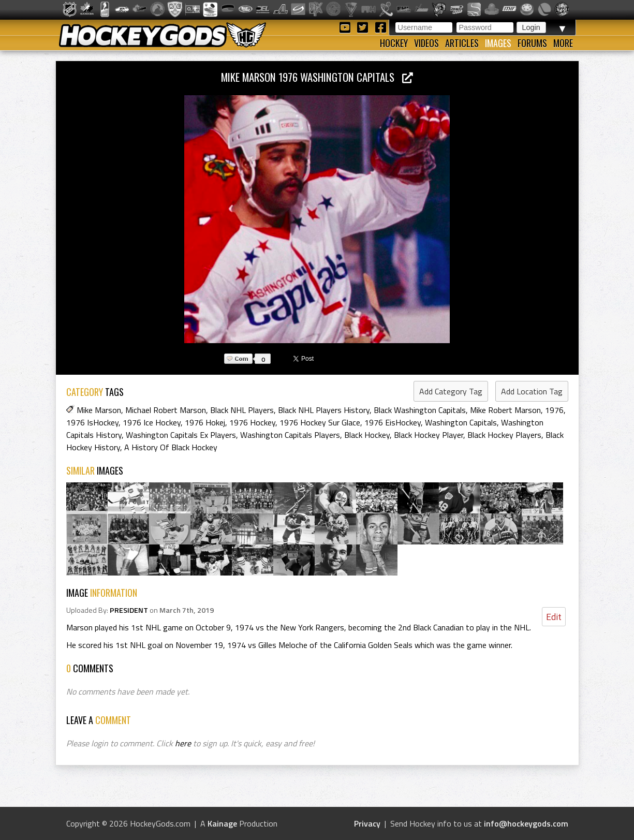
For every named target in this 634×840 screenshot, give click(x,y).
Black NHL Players (242, 410)
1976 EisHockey (393, 422)
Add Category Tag (451, 391)
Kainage (222, 823)
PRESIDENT (129, 610)
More (563, 43)
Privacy (367, 823)
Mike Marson (99, 410)
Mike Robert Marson (505, 410)
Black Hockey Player (429, 435)
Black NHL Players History (324, 410)
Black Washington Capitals (420, 410)
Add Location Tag (532, 391)
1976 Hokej (205, 422)
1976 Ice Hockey (152, 422)
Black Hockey (367, 435)
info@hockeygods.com (526, 823)
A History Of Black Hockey (171, 447)
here (183, 743)
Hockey (394, 43)
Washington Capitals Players (290, 435)
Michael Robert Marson (166, 410)
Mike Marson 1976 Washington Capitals (317, 77)
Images (498, 43)
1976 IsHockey (92, 422)
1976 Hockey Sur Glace (320, 422)
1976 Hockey (252, 422)
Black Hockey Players (504, 435)
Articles (462, 43)
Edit (554, 617)
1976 (554, 410)
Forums (532, 43)
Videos (426, 43)
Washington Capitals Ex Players (181, 435)
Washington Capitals (461, 422)
